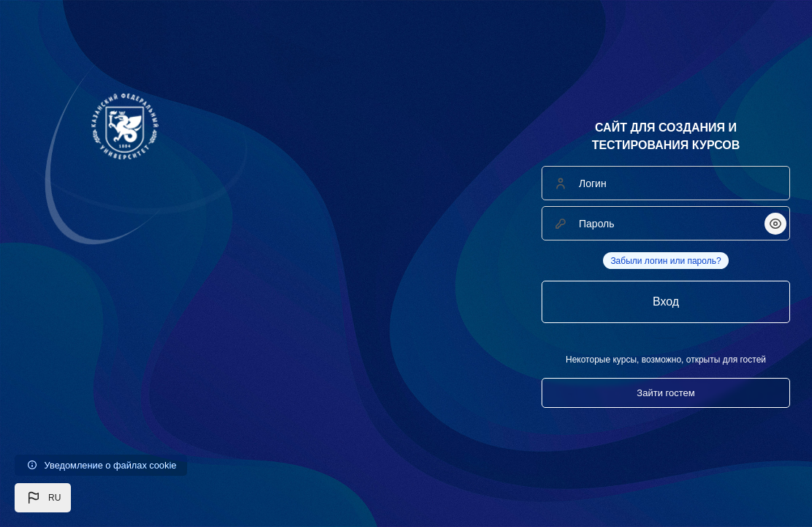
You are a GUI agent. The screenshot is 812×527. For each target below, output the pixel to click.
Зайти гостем (665, 393)
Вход (666, 302)
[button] (43, 498)
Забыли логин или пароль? (665, 261)
